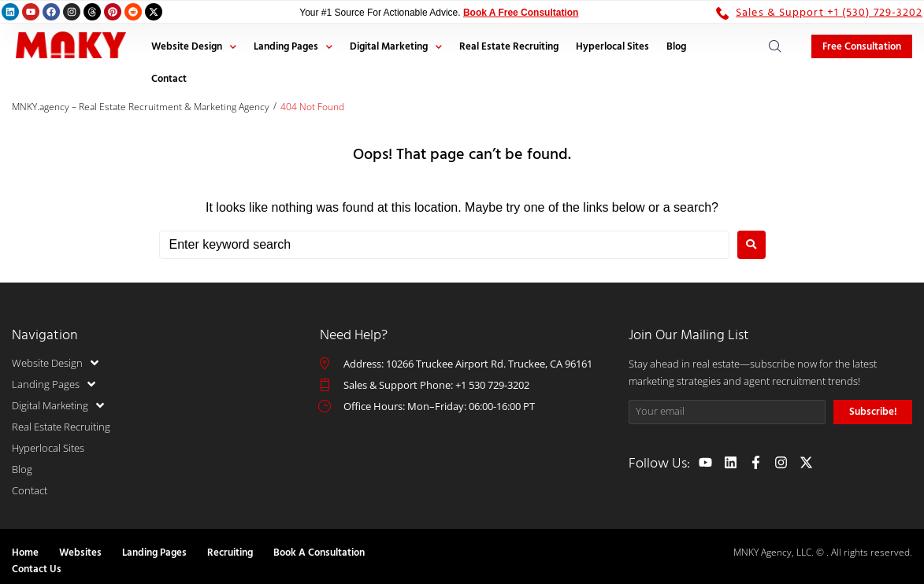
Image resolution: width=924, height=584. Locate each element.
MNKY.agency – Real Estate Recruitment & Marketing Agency (141, 107)
